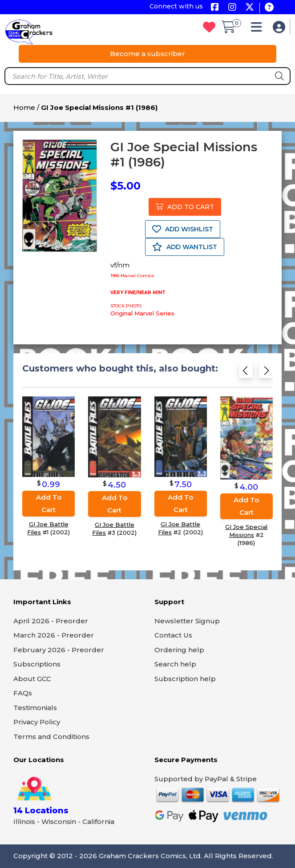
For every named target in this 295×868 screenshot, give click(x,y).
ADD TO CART (185, 207)
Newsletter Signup (187, 621)
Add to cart (49, 503)
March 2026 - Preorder (54, 635)
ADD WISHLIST (183, 229)
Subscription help (185, 679)
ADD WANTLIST (185, 247)
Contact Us (173, 635)
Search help (175, 664)
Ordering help (179, 650)
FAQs (23, 693)
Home (24, 107)
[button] (259, 29)
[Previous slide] (246, 372)
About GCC (32, 679)
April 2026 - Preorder (51, 621)
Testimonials (35, 708)
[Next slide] (266, 372)
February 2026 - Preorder (59, 650)
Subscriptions (37, 664)
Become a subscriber (147, 54)
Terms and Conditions (51, 737)
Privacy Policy (37, 722)
